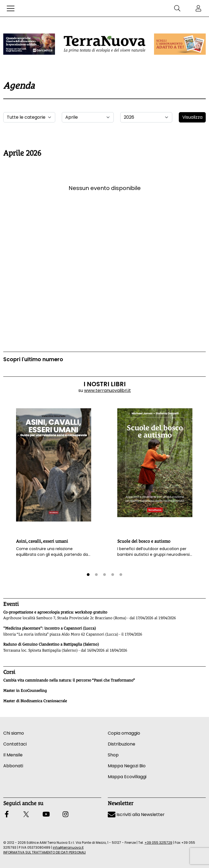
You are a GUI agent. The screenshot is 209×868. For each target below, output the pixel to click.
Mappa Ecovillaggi (127, 777)
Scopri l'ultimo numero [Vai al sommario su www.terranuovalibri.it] (33, 359)
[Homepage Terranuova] (104, 44)
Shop (113, 755)
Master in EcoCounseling (25, 691)
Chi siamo (14, 733)
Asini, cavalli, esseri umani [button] (42, 541)
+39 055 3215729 (158, 843)
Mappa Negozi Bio (127, 766)
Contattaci (15, 744)
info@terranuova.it (68, 847)
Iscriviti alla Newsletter (136, 815)
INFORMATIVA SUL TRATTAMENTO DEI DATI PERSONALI (44, 852)
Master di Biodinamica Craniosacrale (35, 701)
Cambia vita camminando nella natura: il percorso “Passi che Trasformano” (69, 680)
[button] (11, 8)
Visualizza (192, 117)
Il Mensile (13, 755)
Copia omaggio (124, 733)
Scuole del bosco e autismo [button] (144, 541)
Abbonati (13, 766)
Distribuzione (122, 744)
